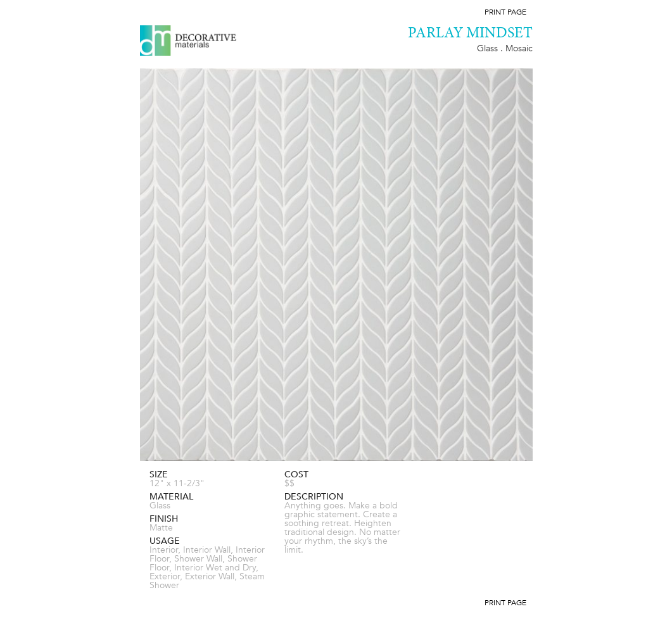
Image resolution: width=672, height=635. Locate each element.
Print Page (505, 12)
